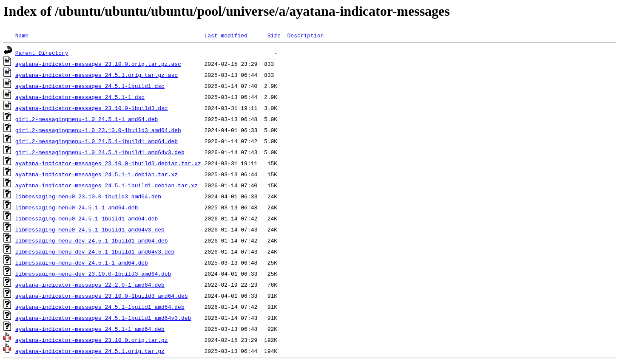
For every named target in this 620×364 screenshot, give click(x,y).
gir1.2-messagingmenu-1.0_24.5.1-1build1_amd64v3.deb (100, 152)
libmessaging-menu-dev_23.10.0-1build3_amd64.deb (93, 274)
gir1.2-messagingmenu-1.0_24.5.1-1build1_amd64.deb (97, 141)
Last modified (226, 35)
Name (22, 35)
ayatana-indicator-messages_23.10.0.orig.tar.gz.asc (98, 64)
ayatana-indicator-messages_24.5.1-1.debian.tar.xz (97, 174)
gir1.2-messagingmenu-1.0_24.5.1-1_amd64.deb (87, 119)
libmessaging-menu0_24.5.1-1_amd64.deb (77, 207)
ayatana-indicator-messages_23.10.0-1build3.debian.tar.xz (108, 163)
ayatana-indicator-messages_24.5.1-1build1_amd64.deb (100, 307)
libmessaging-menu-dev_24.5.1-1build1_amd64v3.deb (95, 251)
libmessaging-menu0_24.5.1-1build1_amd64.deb (87, 218)
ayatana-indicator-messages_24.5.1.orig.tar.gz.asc (97, 75)
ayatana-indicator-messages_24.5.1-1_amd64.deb (90, 329)
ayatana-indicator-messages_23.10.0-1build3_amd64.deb (102, 296)
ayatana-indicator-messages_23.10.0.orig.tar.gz (92, 340)
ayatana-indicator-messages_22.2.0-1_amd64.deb (90, 285)
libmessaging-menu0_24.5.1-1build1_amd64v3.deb (90, 229)
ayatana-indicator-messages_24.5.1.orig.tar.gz (90, 351)
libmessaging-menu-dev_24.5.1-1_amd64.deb (82, 262)
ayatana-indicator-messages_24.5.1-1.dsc (80, 97)
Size (274, 35)
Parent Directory (42, 53)
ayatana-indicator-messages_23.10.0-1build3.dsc (92, 108)
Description (305, 35)
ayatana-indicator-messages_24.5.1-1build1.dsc (90, 86)
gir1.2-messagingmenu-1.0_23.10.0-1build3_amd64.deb (98, 130)
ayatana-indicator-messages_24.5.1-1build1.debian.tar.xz (107, 185)
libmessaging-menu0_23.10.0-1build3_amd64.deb (88, 196)
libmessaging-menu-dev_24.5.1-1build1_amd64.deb (92, 240)
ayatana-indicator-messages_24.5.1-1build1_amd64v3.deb (103, 318)
